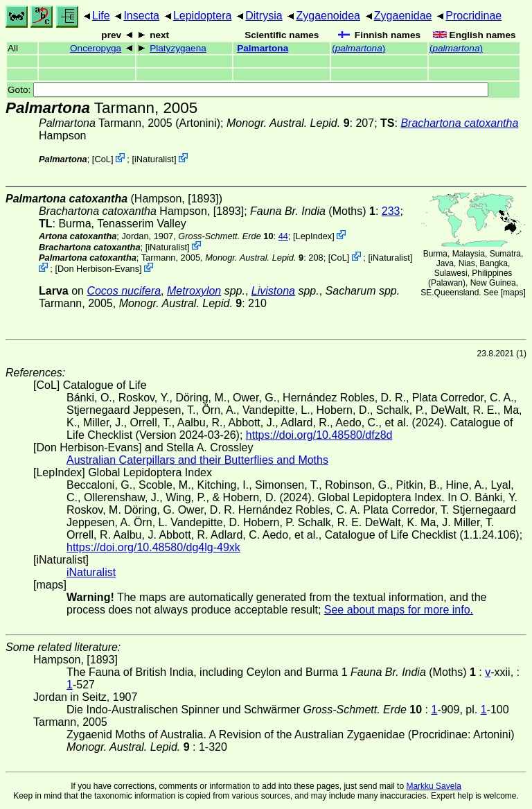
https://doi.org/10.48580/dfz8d (319, 435)
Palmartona (263, 48)
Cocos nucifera (124, 291)
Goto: (248, 90)
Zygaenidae (403, 16)
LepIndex (314, 236)
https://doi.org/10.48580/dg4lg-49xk (153, 547)
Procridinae (473, 16)
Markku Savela (433, 786)
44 (283, 236)
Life (101, 16)
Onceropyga (96, 48)
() (358, 48)
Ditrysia (264, 16)
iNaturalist (154, 159)
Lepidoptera (203, 16)
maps (513, 293)
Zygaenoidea (328, 16)
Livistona (273, 291)
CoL (102, 159)
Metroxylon (194, 291)
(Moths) (313, 211)
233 (391, 211)
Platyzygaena (178, 48)
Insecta (141, 16)
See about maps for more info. (399, 610)
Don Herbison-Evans (98, 269)
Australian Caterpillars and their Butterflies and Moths (197, 460)
